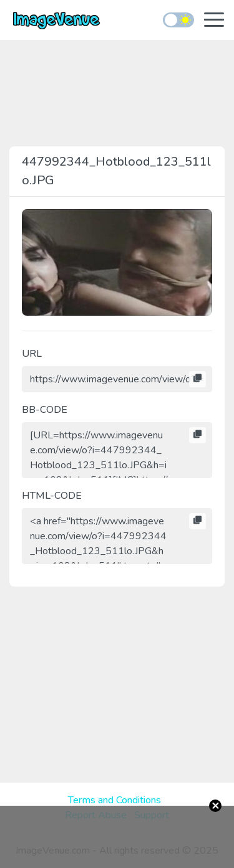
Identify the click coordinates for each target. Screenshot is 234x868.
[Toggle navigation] (214, 21)
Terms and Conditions (115, 800)
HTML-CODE (52, 496)
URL (32, 354)
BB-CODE (45, 410)
